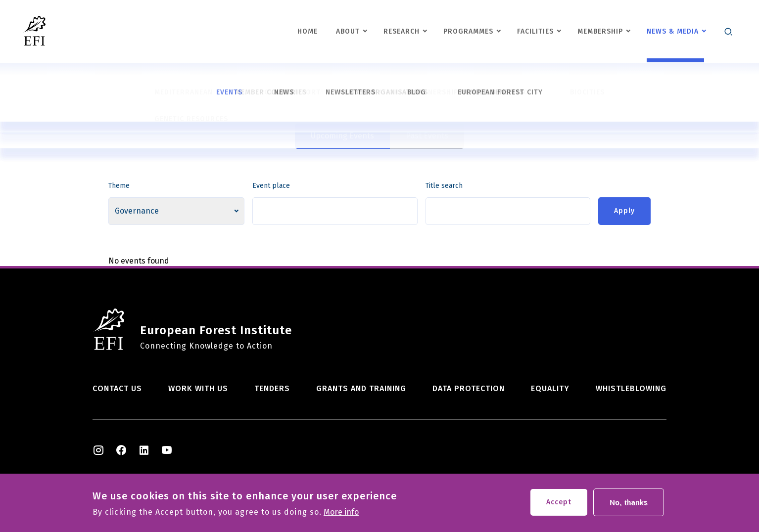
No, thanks (629, 505)
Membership (600, 31)
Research (402, 31)
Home (308, 31)
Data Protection (469, 388)
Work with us (198, 388)
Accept (559, 505)
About (348, 31)
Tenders (272, 388)
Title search (444, 186)
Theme (119, 186)
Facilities (535, 31)
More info (341, 515)
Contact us (117, 388)
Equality (550, 388)
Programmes (468, 31)
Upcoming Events (342, 136)
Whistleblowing (631, 388)
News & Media (673, 31)
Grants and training (361, 388)
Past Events (427, 136)
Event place (271, 186)
